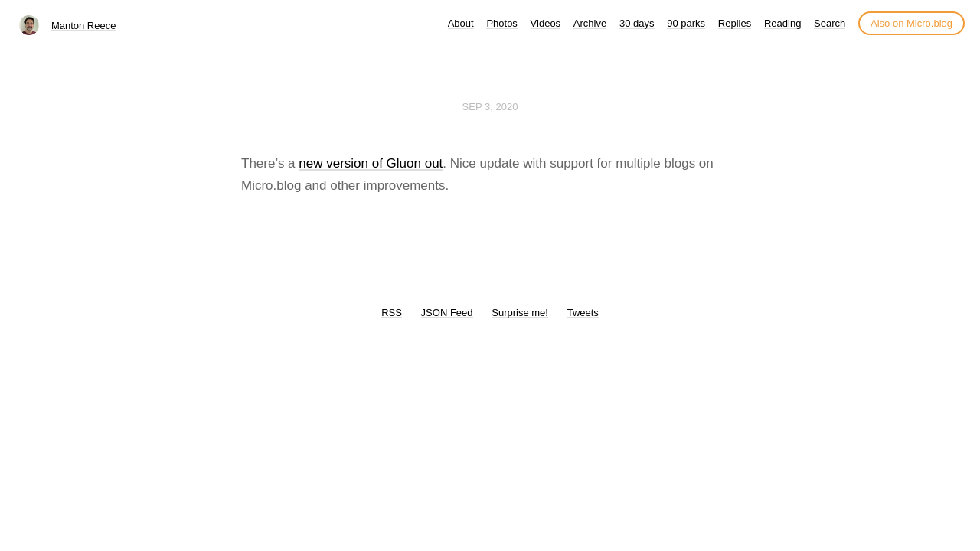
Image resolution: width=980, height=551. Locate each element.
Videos (546, 23)
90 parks (686, 23)
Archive (590, 23)
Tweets (583, 313)
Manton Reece (84, 26)
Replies (735, 23)
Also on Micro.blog (911, 23)
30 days (637, 23)
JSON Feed (447, 313)
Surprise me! (520, 313)
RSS (392, 313)
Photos (501, 23)
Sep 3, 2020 (490, 107)
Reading (782, 23)
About (461, 23)
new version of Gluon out (371, 163)
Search (830, 23)
